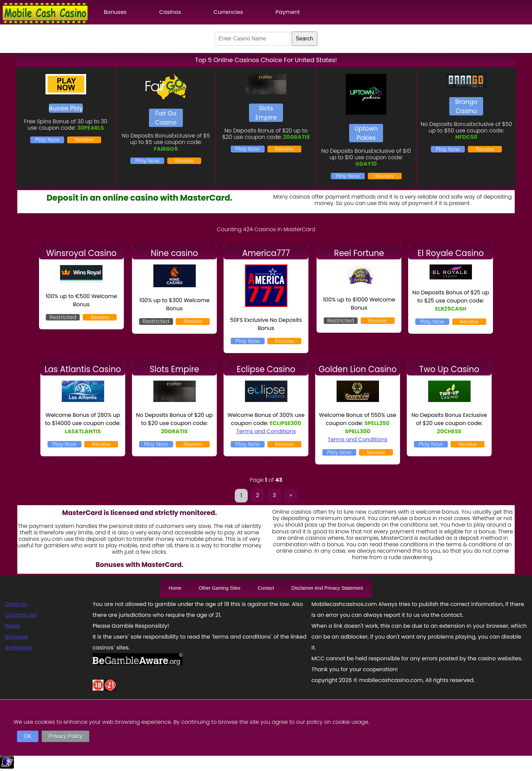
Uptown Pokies (366, 133)
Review (84, 140)
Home (175, 588)
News (12, 626)
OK (28, 736)
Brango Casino (466, 106)
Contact (266, 588)
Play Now (47, 140)
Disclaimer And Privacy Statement (327, 588)
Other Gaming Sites (220, 588)
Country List (21, 615)
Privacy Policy (65, 736)
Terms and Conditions (266, 431)
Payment (288, 12)
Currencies (228, 12)
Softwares (18, 648)
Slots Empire (266, 113)
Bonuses (115, 12)
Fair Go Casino (166, 118)
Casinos (170, 12)
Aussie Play (66, 108)
